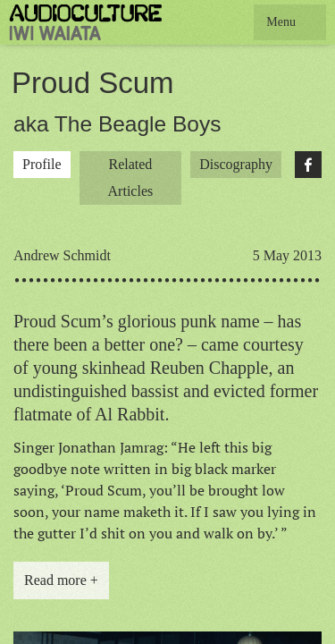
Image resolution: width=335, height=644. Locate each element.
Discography (236, 164)
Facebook (308, 165)
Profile (42, 164)
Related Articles (131, 178)
